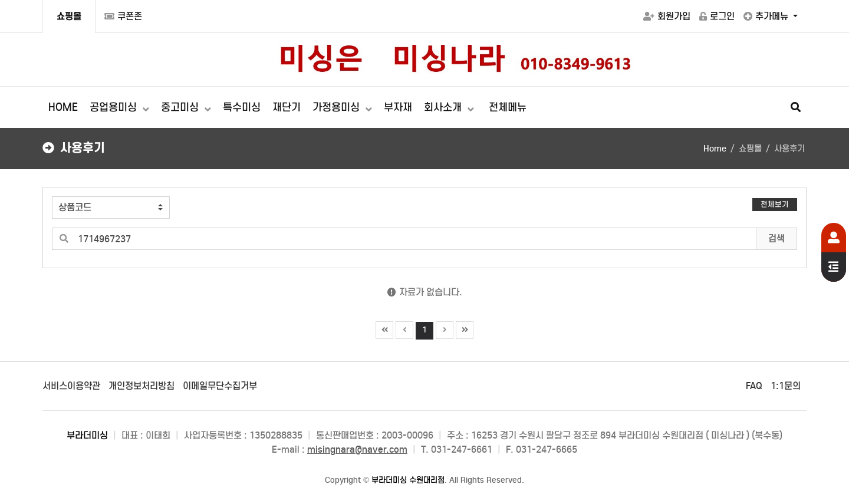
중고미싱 (181, 107)
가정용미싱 (338, 107)
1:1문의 (786, 386)
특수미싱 (242, 107)
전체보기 (775, 204)
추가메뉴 (767, 16)
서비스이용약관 (71, 386)
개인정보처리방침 (141, 386)
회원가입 (667, 16)
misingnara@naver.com (357, 449)
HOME (63, 107)
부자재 (398, 107)
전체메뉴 (508, 107)
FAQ (754, 386)
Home (715, 149)
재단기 (287, 107)
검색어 (43, 188)
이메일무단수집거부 (220, 386)
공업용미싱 (115, 107)
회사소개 (444, 107)
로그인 (717, 16)
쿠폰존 (123, 16)
